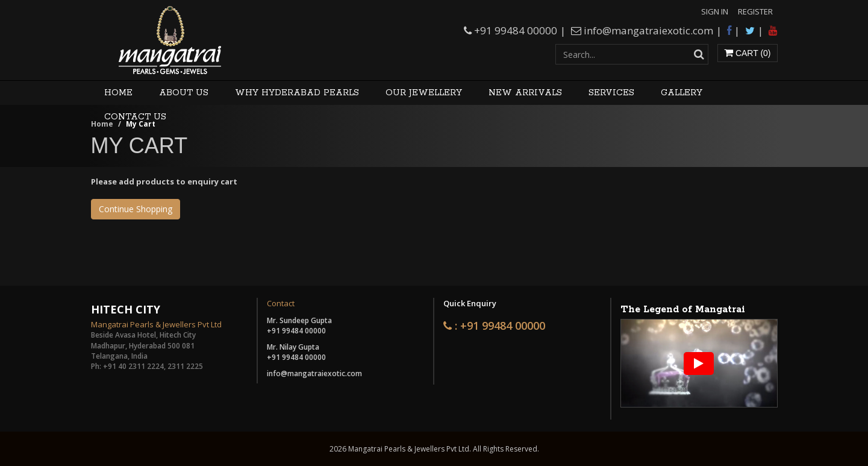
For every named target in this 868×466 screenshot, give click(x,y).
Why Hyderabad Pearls (297, 93)
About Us (184, 93)
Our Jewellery (424, 93)
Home (118, 93)
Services (611, 93)
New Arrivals (525, 93)
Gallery (682, 93)
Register (755, 11)
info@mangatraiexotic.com (648, 30)
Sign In (715, 11)
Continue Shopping (136, 209)
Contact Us (135, 117)
